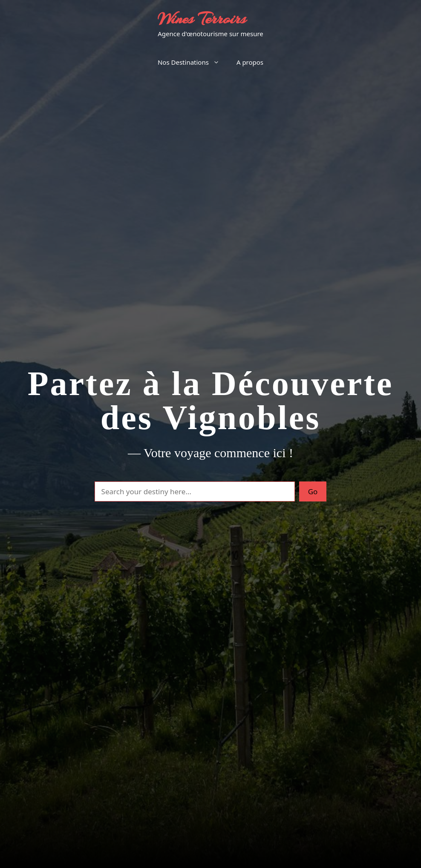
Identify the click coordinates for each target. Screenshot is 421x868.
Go (313, 491)
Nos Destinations (193, 62)
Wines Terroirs (202, 19)
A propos (250, 62)
